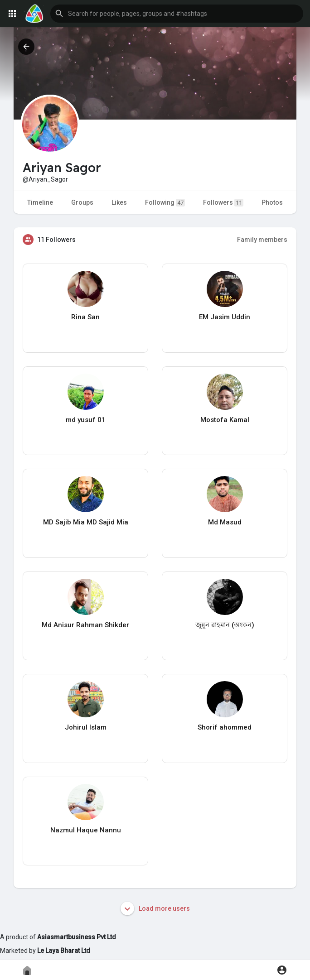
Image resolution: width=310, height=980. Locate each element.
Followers (223, 203)
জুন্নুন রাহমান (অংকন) (225, 625)
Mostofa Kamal (225, 420)
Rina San (85, 317)
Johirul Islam (86, 727)
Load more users (155, 908)
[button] (177, 14)
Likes (119, 202)
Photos (272, 202)
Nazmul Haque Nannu (86, 830)
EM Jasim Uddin (225, 317)
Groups (82, 202)
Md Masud (225, 522)
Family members (262, 240)
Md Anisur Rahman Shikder (85, 625)
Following (165, 203)
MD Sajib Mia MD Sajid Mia (86, 522)
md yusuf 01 (86, 420)
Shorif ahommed (225, 727)
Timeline (40, 202)
